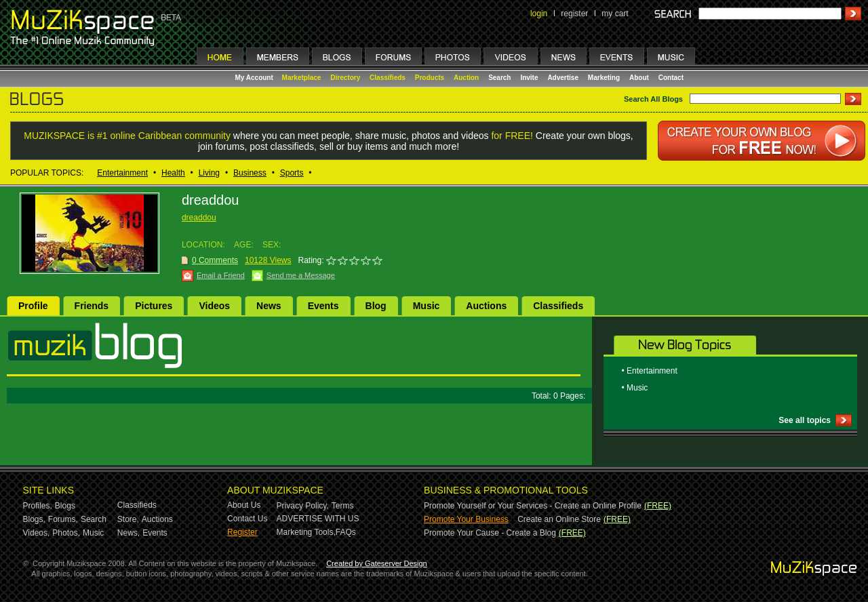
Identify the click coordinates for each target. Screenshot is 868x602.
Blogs (65, 506)
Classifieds (388, 78)
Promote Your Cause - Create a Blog (490, 533)
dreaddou (199, 218)
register (574, 14)
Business (250, 173)
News (269, 306)
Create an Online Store (559, 519)
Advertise (563, 78)
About (639, 78)
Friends (92, 306)
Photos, (66, 533)
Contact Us (247, 519)
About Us (244, 505)
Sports (292, 173)
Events (323, 306)
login (539, 14)
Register (242, 532)
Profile (33, 306)
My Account (255, 78)
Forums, (63, 519)
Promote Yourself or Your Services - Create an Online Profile (533, 506)
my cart (615, 14)
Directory (345, 78)
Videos (214, 306)
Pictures (154, 306)
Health (173, 173)
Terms (343, 506)
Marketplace (302, 78)
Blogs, (34, 519)
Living (209, 173)
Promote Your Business (466, 519)
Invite (529, 78)
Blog (376, 306)
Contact (671, 78)
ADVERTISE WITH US (318, 519)
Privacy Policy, (303, 506)
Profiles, (38, 506)
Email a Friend (221, 275)
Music (427, 306)
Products (430, 78)
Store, (128, 519)
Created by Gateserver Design (377, 563)
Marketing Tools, (306, 532)
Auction (466, 78)
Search (499, 78)
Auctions (486, 306)
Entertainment (122, 173)
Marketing (604, 78)
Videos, (37, 533)
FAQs (346, 532)
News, (129, 533)
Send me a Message (301, 275)
